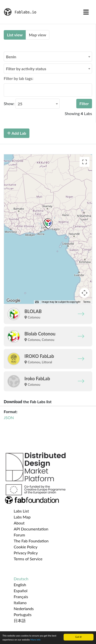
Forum (19, 535)
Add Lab (17, 133)
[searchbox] (7, 90)
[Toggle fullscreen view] (85, 162)
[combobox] (48, 57)
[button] (48, 224)
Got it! (79, 637)
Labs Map (22, 517)
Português (23, 614)
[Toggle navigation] (86, 12)
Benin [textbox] (11, 57)
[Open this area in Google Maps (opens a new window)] (13, 301)
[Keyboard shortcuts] (37, 302)
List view (15, 35)
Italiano (20, 603)
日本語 (20, 620)
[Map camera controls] (85, 293)
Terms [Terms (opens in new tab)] (87, 302)
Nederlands (24, 609)
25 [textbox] (20, 104)
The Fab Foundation (31, 541)
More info (36, 640)
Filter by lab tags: (19, 78)
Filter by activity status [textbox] (26, 69)
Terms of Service (28, 559)
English (20, 585)
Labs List (21, 511)
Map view (38, 35)
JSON (9, 418)
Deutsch (21, 579)
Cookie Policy (26, 547)
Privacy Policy (26, 553)
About (19, 523)
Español (21, 591)
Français (21, 597)
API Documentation (31, 529)
